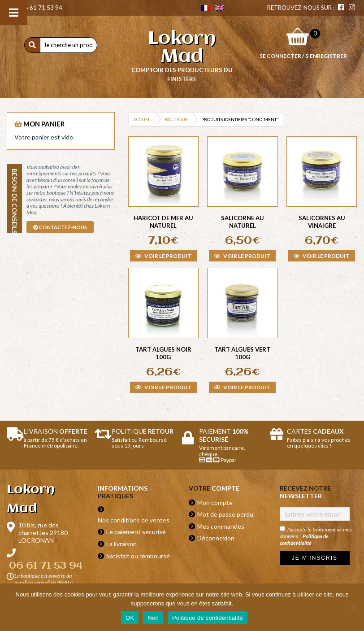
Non (153, 618)
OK (130, 618)
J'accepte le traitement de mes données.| (316, 536)
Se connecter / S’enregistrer (303, 56)
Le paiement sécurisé (136, 532)
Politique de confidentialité (304, 540)
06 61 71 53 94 (37, 8)
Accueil (142, 119)
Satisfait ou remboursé (138, 556)
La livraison (121, 544)
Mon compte (215, 503)
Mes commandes (221, 526)
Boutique (176, 119)
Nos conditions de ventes (134, 520)
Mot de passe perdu (225, 514)
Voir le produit (163, 256)
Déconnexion (216, 538)
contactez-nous (60, 227)
